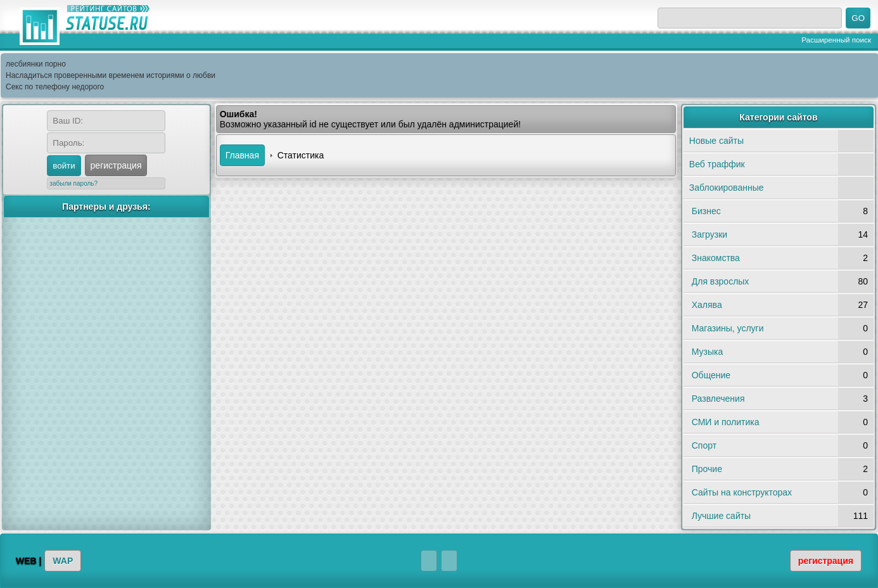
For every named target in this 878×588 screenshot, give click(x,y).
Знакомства (716, 258)
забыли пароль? (73, 183)
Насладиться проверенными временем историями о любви (111, 75)
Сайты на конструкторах (742, 492)
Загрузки (709, 234)
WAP (63, 561)
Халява (707, 305)
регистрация (116, 165)
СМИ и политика (726, 422)
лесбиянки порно (36, 64)
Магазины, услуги (728, 328)
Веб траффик (717, 164)
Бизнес (706, 211)
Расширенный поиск (836, 40)
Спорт (704, 445)
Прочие (707, 469)
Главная (242, 155)
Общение (711, 375)
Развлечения (718, 399)
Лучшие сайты (721, 516)
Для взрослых (721, 281)
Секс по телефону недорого (55, 87)
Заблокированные (727, 188)
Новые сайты (716, 141)
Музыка (708, 352)
